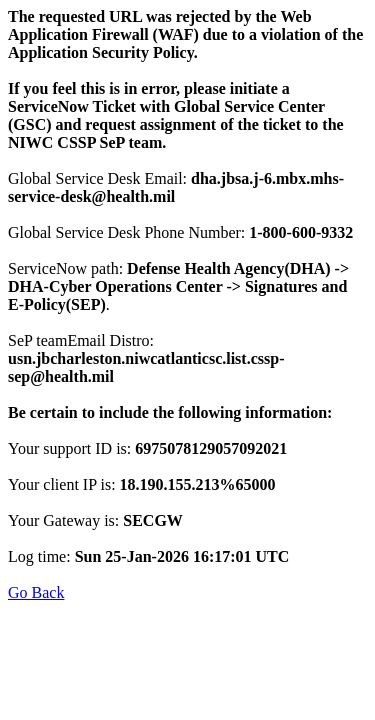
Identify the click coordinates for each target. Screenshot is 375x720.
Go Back (36, 592)
